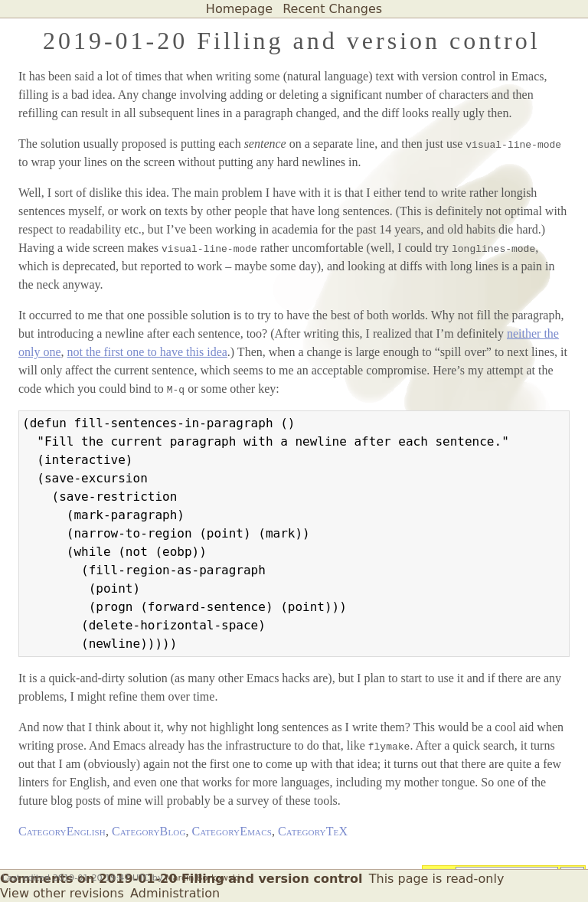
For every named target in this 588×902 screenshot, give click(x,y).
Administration (175, 893)
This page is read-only (437, 879)
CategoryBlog (149, 831)
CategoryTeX (313, 831)
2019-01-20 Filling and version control (292, 41)
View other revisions (62, 893)
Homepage (239, 9)
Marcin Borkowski (203, 878)
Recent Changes (332, 9)
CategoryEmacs (232, 831)
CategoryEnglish (62, 831)
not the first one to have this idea (147, 352)
